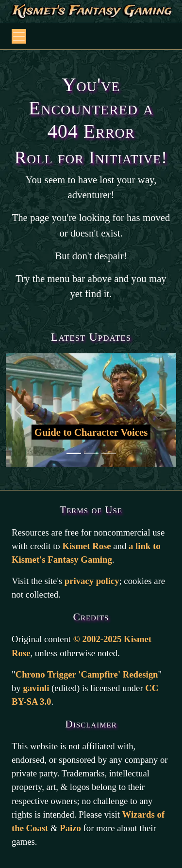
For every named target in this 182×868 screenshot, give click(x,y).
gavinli (36, 688)
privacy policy (92, 581)
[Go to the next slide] (163, 410)
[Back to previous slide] (19, 410)
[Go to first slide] (74, 453)
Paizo (70, 828)
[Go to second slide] (91, 453)
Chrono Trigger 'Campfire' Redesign (87, 674)
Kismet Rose (86, 546)
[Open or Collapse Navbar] (19, 36)
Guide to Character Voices (91, 432)
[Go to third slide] (109, 453)
